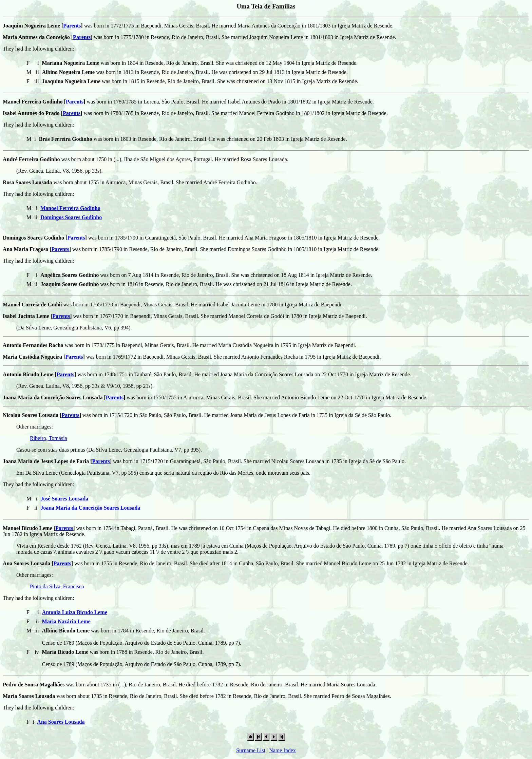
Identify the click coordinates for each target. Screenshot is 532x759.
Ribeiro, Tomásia (49, 438)
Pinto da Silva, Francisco (57, 586)
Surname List (251, 750)
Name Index (282, 750)
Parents (72, 26)
